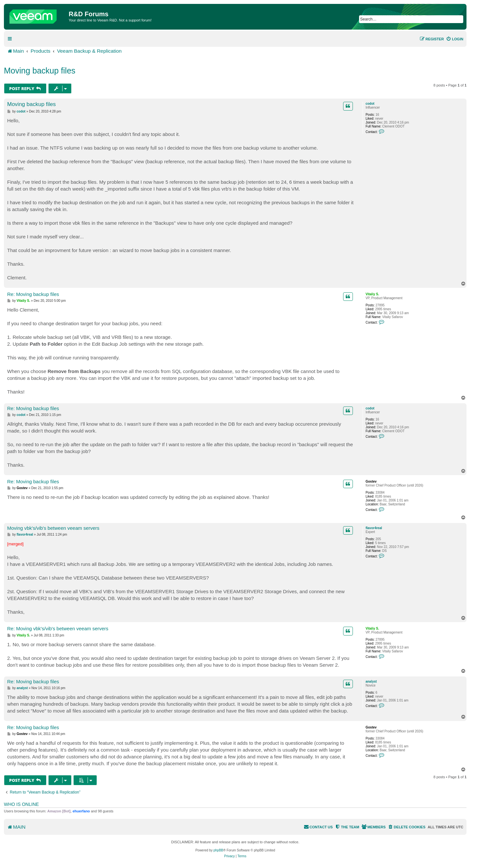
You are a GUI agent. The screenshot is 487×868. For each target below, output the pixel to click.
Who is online (21, 804)
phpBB (218, 850)
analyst (371, 681)
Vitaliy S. (372, 294)
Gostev (371, 481)
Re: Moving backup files (33, 294)
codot (370, 104)
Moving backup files (40, 71)
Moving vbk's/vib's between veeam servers (53, 528)
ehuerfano (81, 811)
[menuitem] (455, 39)
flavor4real (374, 528)
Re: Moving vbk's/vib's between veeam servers (58, 628)
